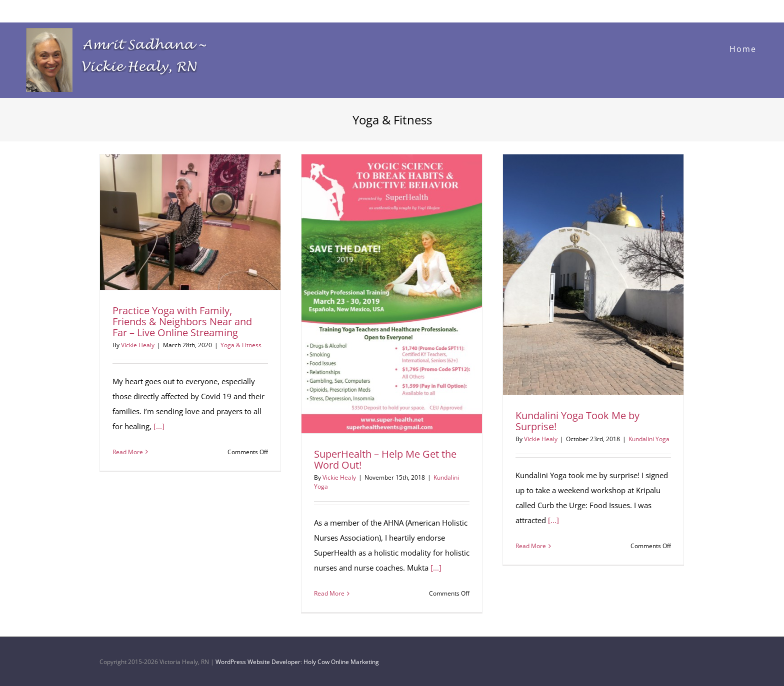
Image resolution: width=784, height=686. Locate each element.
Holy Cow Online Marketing (341, 662)
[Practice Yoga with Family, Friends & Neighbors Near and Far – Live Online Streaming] (190, 222)
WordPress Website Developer (258, 662)
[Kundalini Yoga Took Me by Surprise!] (593, 275)
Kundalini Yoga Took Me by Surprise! (577, 421)
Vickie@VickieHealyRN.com (52, 11)
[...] (159, 426)
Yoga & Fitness (241, 345)
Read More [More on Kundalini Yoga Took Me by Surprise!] (531, 546)
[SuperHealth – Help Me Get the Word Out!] (392, 294)
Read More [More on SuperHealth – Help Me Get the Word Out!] (329, 593)
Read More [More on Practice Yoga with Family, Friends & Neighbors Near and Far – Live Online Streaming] (128, 452)
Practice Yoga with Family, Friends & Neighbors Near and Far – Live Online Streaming (182, 322)
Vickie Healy (138, 345)
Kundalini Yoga (649, 439)
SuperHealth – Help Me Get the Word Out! (385, 459)
